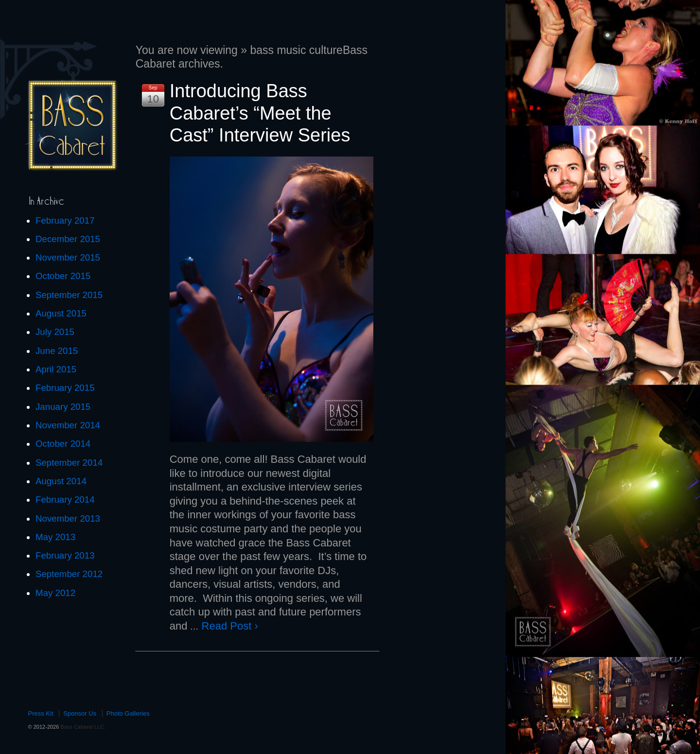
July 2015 (55, 332)
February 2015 (65, 388)
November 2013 (68, 518)
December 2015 (68, 239)
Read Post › (230, 626)
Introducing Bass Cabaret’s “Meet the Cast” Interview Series (260, 113)
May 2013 (55, 537)
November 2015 (68, 257)
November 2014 (68, 425)
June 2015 (57, 351)
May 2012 (55, 593)
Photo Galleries (128, 713)
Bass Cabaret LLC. (82, 727)
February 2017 (65, 220)
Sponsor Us (80, 713)
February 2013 (65, 555)
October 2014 (63, 444)
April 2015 (56, 369)
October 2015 (63, 276)
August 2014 (61, 481)
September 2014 (69, 463)
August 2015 (61, 313)
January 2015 (63, 407)
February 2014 (65, 500)
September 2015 (69, 295)
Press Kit (41, 713)
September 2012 (69, 574)
